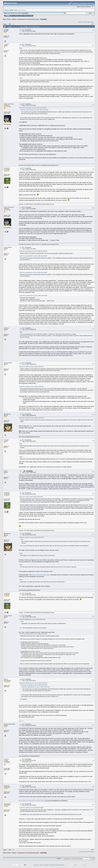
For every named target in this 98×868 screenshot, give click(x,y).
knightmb (7, 168)
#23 (93, 105)
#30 (93, 441)
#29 (93, 415)
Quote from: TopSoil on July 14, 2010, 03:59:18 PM (32, 537)
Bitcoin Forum (7, 19)
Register (26, 16)
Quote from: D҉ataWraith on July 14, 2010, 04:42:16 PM (32, 620)
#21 (93, 30)
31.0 (23, 13)
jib (5, 30)
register (24, 10)
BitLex (6, 679)
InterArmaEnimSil (9, 724)
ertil (29, 762)
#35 (93, 616)
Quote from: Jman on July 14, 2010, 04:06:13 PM (31, 497)
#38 (93, 761)
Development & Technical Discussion (28, 19)
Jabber (31, 426)
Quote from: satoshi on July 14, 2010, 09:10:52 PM (31, 808)
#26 (93, 248)
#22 (93, 45)
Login (21, 16)
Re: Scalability (27, 30)
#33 (93, 534)
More (31, 16)
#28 (93, 364)
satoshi (6, 759)
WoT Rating (41, 801)
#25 (93, 208)
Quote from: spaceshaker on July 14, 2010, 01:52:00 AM (33, 108)
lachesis (7, 786)
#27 (93, 329)
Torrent (26, 13)
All (14, 24)
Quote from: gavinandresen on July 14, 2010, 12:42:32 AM (35, 110)
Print (92, 24)
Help (12, 16)
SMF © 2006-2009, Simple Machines (55, 865)
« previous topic (83, 22)
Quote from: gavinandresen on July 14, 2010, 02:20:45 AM (33, 634)
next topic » (91, 22)
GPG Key (35, 801)
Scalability (43, 19)
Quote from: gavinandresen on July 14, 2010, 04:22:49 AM (33, 251)
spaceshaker (8, 247)
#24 (93, 169)
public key (21, 721)
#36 (93, 680)
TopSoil (6, 44)
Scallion (30, 801)
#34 (93, 594)
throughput (7, 804)
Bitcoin (14, 19)
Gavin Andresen (9, 104)
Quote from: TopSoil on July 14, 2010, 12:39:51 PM (32, 367)
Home (8, 16)
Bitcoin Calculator (23, 801)
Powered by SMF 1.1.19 (39, 865)
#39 (93, 786)
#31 (93, 472)
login (19, 10)
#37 (93, 725)
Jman (6, 471)
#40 (93, 805)
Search (17, 16)
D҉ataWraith (7, 414)
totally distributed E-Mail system (41, 575)
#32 (93, 494)
